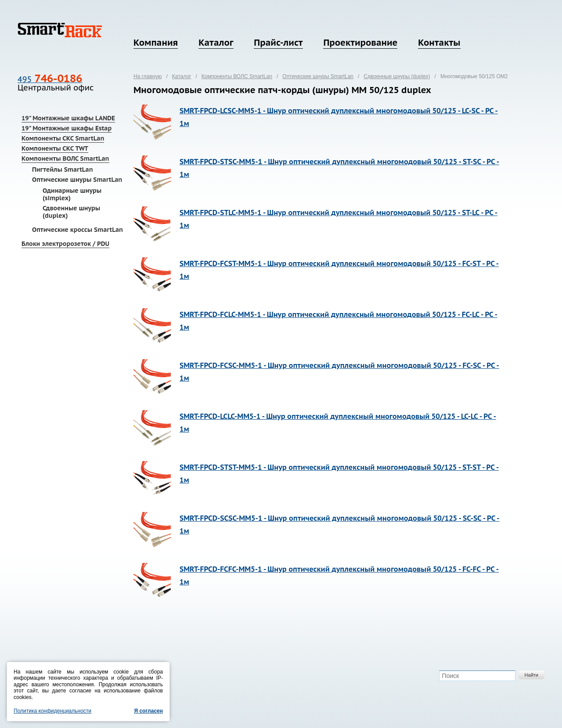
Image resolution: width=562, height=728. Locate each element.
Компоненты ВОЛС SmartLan (65, 159)
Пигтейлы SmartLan (63, 169)
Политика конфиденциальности (52, 711)
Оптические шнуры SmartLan (77, 180)
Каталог (216, 43)
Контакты (439, 43)
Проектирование (360, 43)
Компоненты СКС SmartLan (63, 138)
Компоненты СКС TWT (55, 148)
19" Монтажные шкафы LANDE (68, 118)
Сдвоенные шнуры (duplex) (71, 212)
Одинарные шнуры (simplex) (72, 194)
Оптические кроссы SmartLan (77, 230)
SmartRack (60, 30)
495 (50, 79)
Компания (156, 43)
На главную (148, 76)
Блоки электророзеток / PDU (65, 244)
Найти (531, 675)
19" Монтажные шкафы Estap (67, 128)
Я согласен (148, 711)
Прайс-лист (278, 43)
